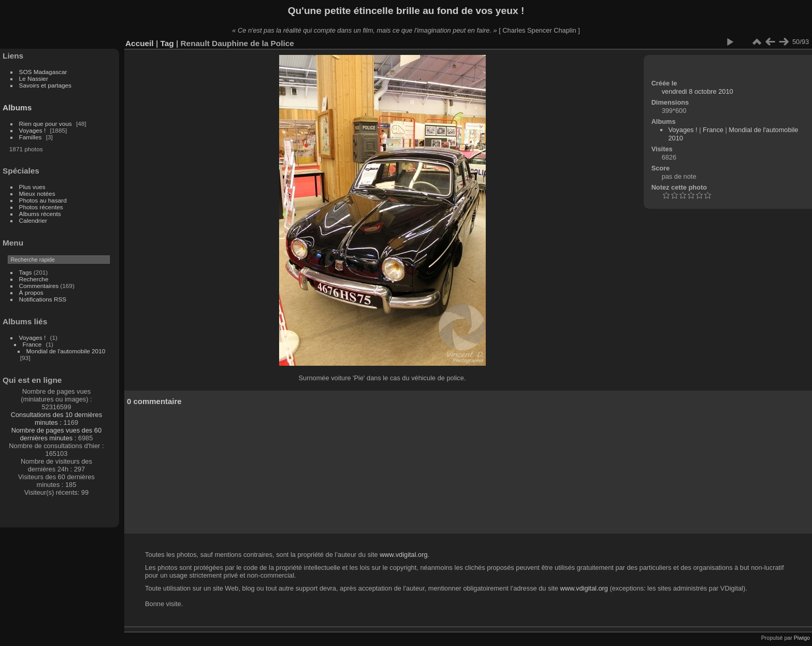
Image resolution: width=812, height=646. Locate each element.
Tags (26, 272)
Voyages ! (33, 130)
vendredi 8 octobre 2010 (698, 91)
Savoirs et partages (45, 85)
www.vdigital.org (403, 555)
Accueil (140, 43)
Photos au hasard (43, 200)
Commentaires (39, 286)
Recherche (34, 279)
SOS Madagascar (43, 72)
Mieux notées (37, 193)
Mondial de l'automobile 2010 (66, 351)
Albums (17, 107)
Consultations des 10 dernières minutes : (56, 419)
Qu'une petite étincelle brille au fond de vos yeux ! (406, 11)
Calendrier (33, 220)
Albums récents (40, 214)
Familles (31, 137)
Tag (167, 43)
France (32, 344)
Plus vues (32, 187)
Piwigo (802, 638)
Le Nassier (34, 78)
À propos (31, 292)
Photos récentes (41, 207)
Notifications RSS (43, 299)
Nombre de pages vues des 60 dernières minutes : (56, 434)
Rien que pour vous (46, 124)
